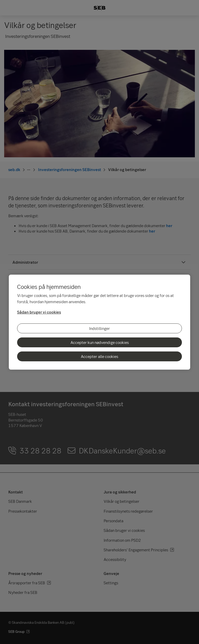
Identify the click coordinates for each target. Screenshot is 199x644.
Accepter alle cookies (99, 356)
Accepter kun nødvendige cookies (100, 342)
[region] (99, 322)
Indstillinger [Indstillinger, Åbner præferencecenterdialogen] (99, 328)
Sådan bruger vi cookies (39, 312)
